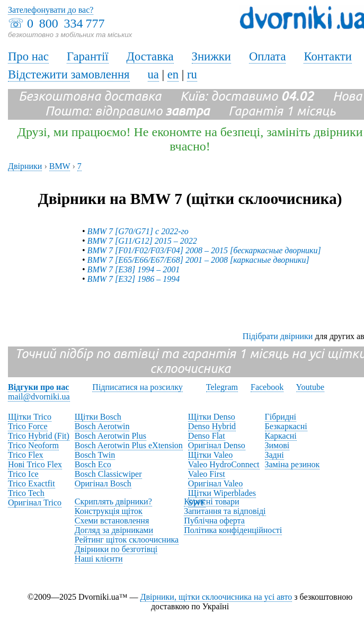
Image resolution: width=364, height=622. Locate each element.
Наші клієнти (99, 559)
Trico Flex (26, 455)
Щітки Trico (30, 417)
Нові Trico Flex (35, 464)
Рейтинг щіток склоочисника (127, 540)
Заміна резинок (292, 464)
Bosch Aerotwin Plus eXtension (129, 445)
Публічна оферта (214, 521)
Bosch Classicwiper (108, 474)
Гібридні (281, 417)
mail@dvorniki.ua (39, 397)
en (173, 74)
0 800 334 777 (66, 23)
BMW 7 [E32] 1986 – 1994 (134, 279)
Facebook (267, 387)
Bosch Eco (93, 464)
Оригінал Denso (217, 445)
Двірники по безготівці (116, 549)
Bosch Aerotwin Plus (110, 436)
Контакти (327, 56)
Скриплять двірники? (113, 501)
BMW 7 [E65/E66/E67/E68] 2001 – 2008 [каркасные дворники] (198, 260)
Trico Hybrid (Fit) (39, 436)
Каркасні (281, 436)
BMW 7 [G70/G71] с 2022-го (138, 231)
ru (192, 74)
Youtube (310, 387)
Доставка (150, 56)
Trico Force (28, 426)
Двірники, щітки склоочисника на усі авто (216, 597)
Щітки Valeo (210, 455)
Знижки (211, 56)
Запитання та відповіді (225, 511)
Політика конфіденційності (233, 530)
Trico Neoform (33, 445)
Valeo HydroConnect (224, 464)
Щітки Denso (212, 417)
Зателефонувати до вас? (51, 10)
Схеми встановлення (112, 521)
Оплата (268, 56)
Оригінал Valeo (215, 483)
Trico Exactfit (32, 483)
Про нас (28, 56)
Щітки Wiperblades (222, 493)
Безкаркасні (286, 426)
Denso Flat (207, 436)
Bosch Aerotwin (102, 426)
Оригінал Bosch (103, 483)
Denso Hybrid (212, 426)
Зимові (277, 445)
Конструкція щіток (109, 511)
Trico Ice (23, 474)
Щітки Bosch (98, 417)
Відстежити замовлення (69, 74)
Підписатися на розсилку (137, 387)
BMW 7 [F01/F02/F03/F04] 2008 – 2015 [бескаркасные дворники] (204, 250)
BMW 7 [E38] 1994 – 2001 (134, 269)
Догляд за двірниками (114, 530)
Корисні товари (211, 501)
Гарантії (88, 56)
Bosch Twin (95, 455)
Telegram (222, 387)
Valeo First (207, 474)
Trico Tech (26, 493)
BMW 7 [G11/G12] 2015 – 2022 (142, 241)
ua (153, 74)
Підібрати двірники (278, 336)
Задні (274, 455)
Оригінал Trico (35, 503)
